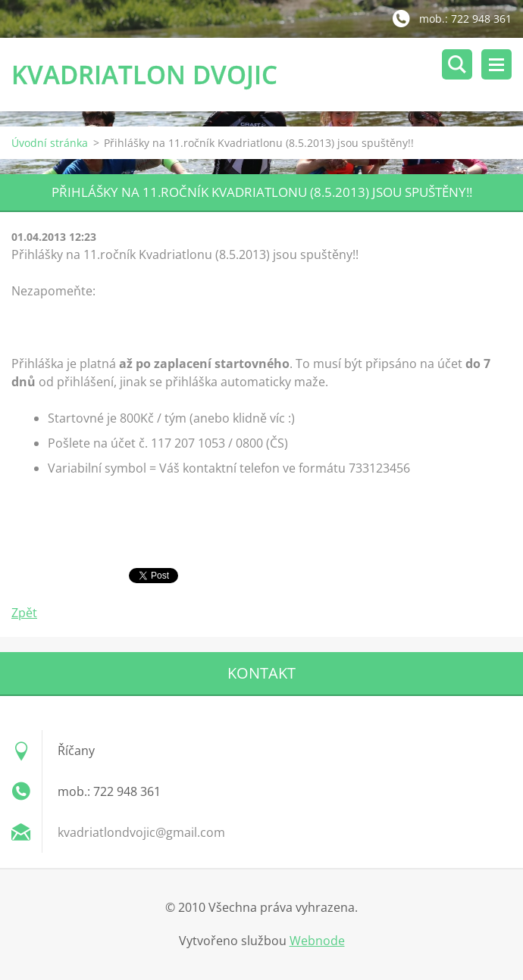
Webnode (317, 941)
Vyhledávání (457, 64)
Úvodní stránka (50, 143)
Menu (496, 64)
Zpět (24, 613)
